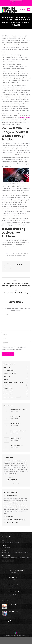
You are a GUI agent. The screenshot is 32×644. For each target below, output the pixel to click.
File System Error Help (16, 253)
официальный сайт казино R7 (19, 409)
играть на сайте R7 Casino (18, 431)
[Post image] (6, 411)
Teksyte (28, 637)
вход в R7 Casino (16, 416)
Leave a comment (20, 255)
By (25, 253)
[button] (13, 484)
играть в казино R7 (16, 424)
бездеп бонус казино (16, 445)
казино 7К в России (16, 438)
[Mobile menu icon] (29, 9)
